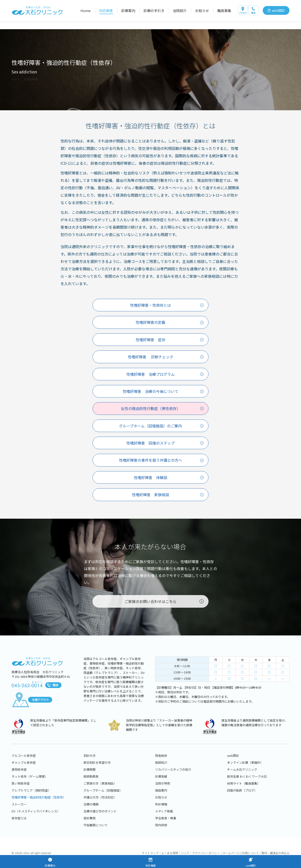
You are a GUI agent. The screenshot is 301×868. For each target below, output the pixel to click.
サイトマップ (150, 853)
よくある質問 (170, 853)
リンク (185, 853)
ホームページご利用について (241, 853)
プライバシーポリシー (206, 853)
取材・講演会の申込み (275, 853)
